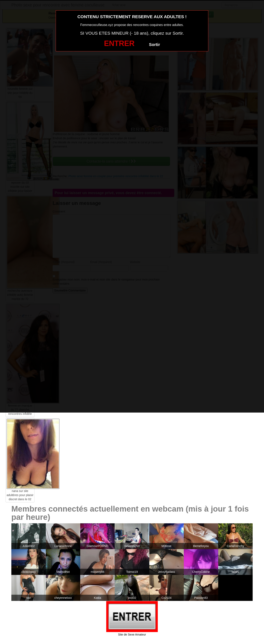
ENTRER (119, 43)
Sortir (154, 45)
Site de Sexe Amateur (132, 635)
